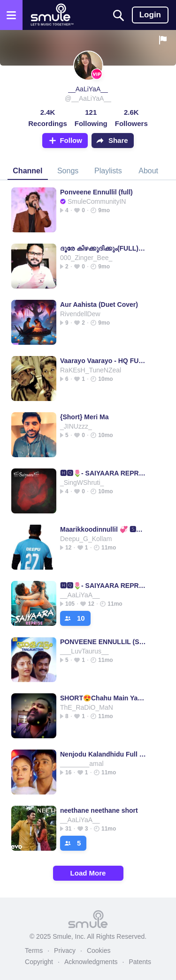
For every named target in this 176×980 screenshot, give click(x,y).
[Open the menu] (11, 15)
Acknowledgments (91, 962)
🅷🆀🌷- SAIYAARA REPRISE (103, 473)
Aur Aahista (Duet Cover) (99, 304)
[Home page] (52, 15)
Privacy (65, 950)
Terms (34, 950)
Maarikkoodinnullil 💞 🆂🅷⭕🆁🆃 (103, 529)
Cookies (99, 950)
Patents (140, 962)
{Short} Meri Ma (84, 417)
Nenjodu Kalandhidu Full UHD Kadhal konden (103, 754)
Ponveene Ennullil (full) (96, 192)
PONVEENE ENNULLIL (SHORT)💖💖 (103, 642)
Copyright (39, 962)
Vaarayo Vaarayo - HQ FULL (103, 361)
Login (150, 15)
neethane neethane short (99, 810)
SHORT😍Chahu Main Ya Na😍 (103, 698)
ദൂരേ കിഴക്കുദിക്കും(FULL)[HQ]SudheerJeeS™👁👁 (103, 248)
